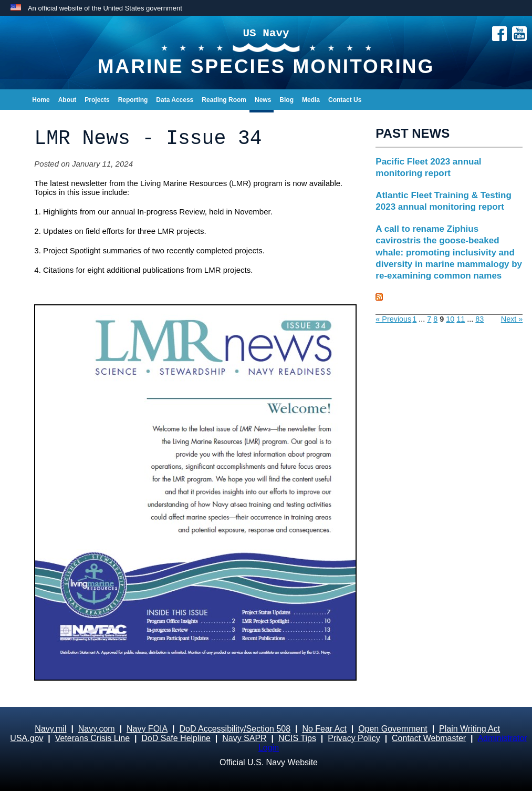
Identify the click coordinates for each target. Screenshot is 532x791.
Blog (286, 100)
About (67, 100)
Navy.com (97, 729)
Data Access (175, 100)
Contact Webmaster (429, 738)
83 (479, 319)
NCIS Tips (297, 738)
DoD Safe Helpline (176, 738)
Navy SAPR (244, 738)
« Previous (393, 319)
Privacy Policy (354, 738)
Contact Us (345, 100)
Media (311, 100)
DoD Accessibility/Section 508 (235, 729)
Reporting (133, 100)
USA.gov (27, 738)
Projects (97, 100)
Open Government (393, 729)
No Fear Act (324, 729)
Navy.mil (50, 729)
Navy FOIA (147, 729)
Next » (512, 319)
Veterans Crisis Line (92, 738)
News (263, 100)
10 (450, 319)
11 (461, 319)
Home (41, 100)
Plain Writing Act (470, 729)
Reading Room (224, 100)
